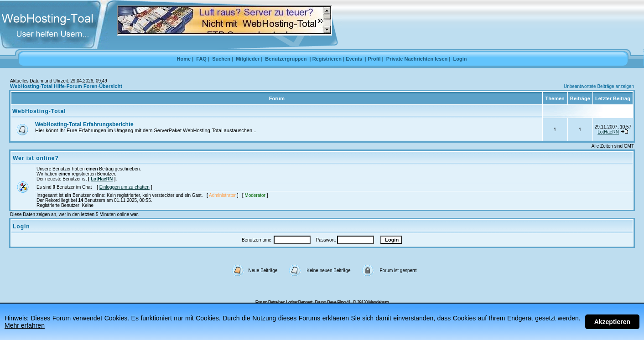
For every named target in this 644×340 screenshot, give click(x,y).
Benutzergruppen (286, 59)
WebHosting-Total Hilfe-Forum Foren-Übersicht (66, 86)
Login (460, 59)
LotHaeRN (608, 132)
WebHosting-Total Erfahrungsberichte (84, 124)
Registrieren (327, 59)
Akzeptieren (612, 322)
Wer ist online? (36, 158)
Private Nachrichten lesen (417, 59)
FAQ (201, 59)
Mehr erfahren (25, 325)
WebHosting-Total (39, 111)
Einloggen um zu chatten (125, 187)
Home (184, 59)
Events (354, 59)
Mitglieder (248, 59)
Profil (374, 59)
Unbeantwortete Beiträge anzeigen (599, 86)
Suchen (221, 59)
